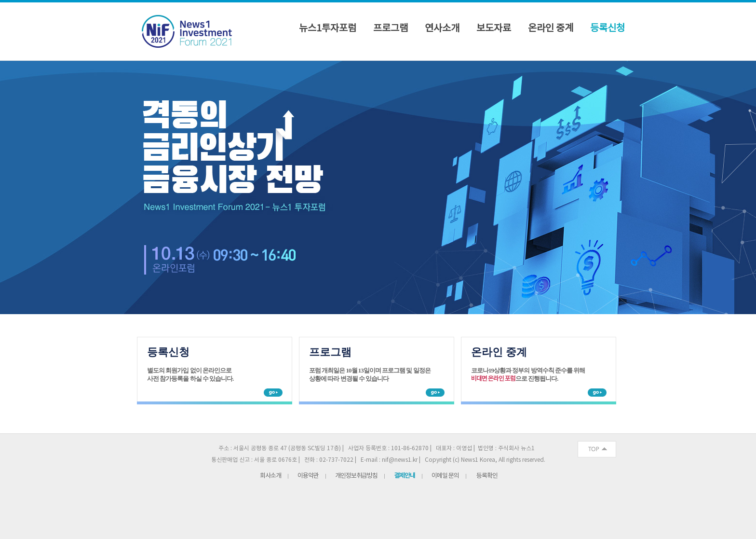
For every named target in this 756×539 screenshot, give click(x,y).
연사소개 (442, 29)
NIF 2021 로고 (189, 32)
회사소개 (270, 476)
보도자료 (494, 29)
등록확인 (487, 476)
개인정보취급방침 (356, 476)
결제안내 (405, 476)
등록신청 (607, 29)
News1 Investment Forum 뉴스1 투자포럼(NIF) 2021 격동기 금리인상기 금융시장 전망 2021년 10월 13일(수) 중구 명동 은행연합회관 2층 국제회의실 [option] (378, 188)
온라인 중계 (551, 29)
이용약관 (308, 476)
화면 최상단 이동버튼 (597, 449)
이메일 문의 (445, 476)
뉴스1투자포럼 (328, 29)
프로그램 (391, 29)
